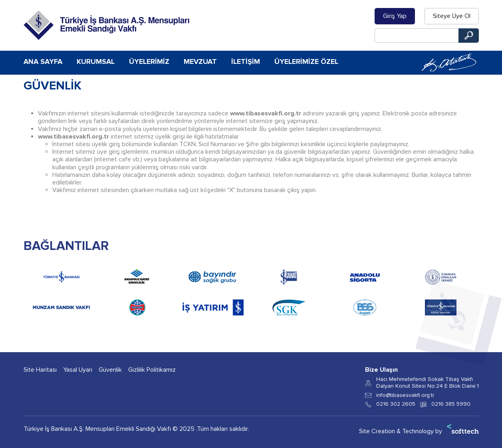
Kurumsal (96, 61)
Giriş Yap (395, 16)
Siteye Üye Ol (452, 16)
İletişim (246, 61)
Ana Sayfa (43, 61)
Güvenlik (110, 370)
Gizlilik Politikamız (152, 370)
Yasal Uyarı (78, 370)
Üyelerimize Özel (306, 61)
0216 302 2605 (396, 404)
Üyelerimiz (149, 61)
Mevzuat (200, 61)
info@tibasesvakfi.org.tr (405, 395)
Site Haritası (40, 370)
